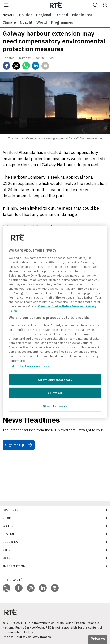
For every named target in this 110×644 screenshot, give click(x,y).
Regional (44, 15)
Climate (9, 22)
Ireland (62, 15)
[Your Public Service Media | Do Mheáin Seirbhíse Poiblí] (10, 612)
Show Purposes (55, 406)
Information (14, 566)
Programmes (62, 22)
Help (7, 558)
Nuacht (26, 22)
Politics (26, 15)
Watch (8, 526)
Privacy (98, 639)
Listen (8, 534)
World (42, 22)
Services (10, 542)
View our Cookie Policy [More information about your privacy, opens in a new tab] (54, 306)
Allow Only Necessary (55, 379)
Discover (11, 510)
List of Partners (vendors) (29, 366)
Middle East (82, 15)
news (7, 15)
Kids (6, 550)
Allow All (55, 393)
